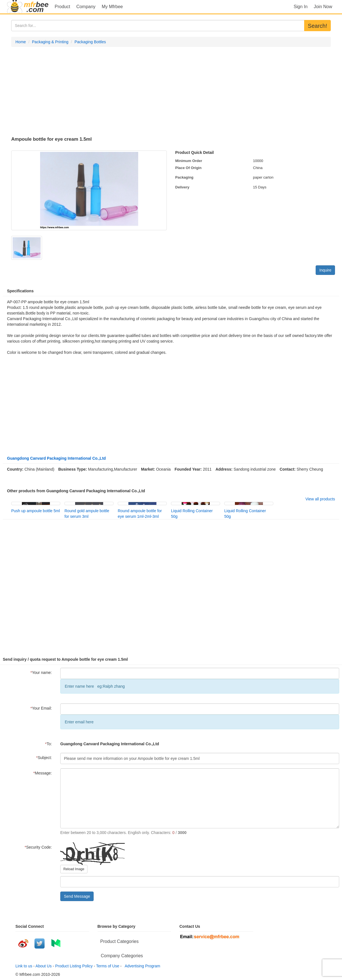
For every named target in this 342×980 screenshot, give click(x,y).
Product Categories (120, 941)
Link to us (24, 966)
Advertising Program (142, 966)
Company (86, 7)
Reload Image (74, 869)
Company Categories (122, 956)
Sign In (301, 7)
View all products (320, 499)
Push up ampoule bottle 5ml (36, 511)
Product (62, 7)
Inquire (325, 270)
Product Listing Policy (74, 966)
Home (21, 42)
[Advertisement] (171, 92)
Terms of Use (108, 966)
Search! (317, 26)
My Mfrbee (112, 7)
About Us (44, 966)
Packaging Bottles (90, 42)
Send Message (77, 896)
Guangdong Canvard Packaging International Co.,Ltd (56, 458)
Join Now (323, 7)
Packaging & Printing (50, 42)
